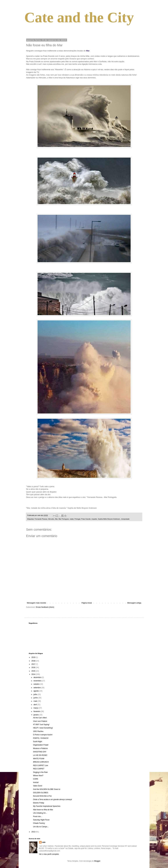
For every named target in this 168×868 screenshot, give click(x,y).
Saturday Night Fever (41, 820)
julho (36, 694)
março (36, 708)
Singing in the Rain (40, 772)
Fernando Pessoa (41, 519)
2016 (34, 668)
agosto (36, 691)
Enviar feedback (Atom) (45, 607)
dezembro (38, 677)
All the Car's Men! (40, 718)
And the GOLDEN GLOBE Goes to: (47, 789)
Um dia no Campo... (41, 827)
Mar (56, 519)
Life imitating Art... (40, 813)
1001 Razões (38, 731)
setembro (37, 688)
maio (36, 701)
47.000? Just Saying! (41, 725)
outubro (37, 684)
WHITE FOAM (39, 759)
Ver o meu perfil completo (49, 854)
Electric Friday (39, 803)
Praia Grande (86, 519)
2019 (34, 657)
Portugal (77, 519)
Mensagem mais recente (36, 603)
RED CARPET (39, 769)
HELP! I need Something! (43, 728)
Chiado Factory (39, 823)
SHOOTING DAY (40, 752)
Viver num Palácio (40, 721)
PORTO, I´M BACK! (41, 738)
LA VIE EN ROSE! (40, 755)
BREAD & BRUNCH (41, 762)
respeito (94, 519)
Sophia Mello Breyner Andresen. (109, 519)
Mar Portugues (64, 519)
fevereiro (37, 711)
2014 (34, 674)
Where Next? (38, 776)
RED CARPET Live (40, 765)
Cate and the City (79, 17)
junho (36, 698)
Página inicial (87, 603)
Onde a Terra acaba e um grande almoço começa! (52, 799)
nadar (72, 519)
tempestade (125, 519)
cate (44, 842)
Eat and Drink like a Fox (42, 796)
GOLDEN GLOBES (41, 793)
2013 (34, 832)
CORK (36, 779)
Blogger (97, 861)
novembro (38, 681)
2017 (34, 664)
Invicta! (36, 782)
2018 (34, 661)
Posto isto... (38, 816)
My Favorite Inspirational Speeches (47, 806)
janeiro (36, 715)
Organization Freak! (41, 745)
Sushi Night (37, 742)
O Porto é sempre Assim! (43, 735)
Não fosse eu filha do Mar (43, 810)
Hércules (51, 519)
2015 (34, 671)
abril (35, 705)
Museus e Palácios (40, 748)
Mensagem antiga (134, 603)
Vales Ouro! (38, 786)
